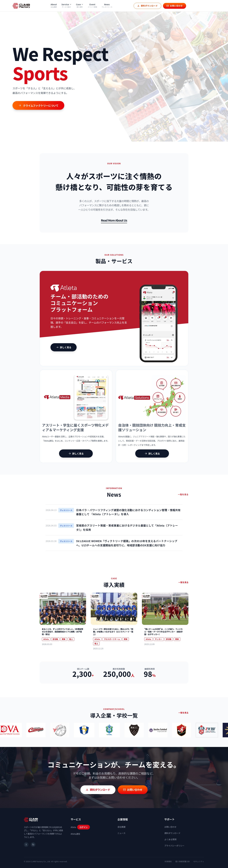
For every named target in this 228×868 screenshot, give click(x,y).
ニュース (121, 833)
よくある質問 (170, 839)
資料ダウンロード (172, 833)
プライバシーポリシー (174, 846)
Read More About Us (114, 220)
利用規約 (168, 861)
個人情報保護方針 (183, 861)
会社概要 (121, 827)
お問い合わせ (170, 827)
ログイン (84, 827)
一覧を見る (183, 494)
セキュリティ (199, 861)
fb (33, 844)
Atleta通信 (75, 834)
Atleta (73, 827)
